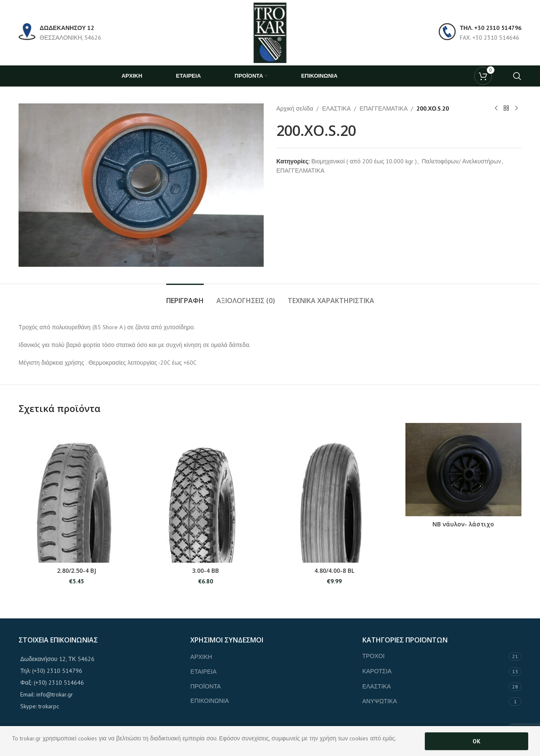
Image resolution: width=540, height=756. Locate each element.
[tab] (185, 297)
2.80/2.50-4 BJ (77, 570)
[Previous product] (496, 108)
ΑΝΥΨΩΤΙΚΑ (380, 701)
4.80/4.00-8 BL (334, 570)
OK (477, 741)
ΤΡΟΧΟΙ (374, 656)
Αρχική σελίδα (295, 108)
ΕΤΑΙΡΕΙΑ (203, 672)
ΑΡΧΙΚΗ (201, 657)
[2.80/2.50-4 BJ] (77, 493)
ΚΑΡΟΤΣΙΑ (377, 671)
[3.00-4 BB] (206, 493)
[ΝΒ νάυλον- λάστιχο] (464, 469)
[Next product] (516, 108)
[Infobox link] (60, 33)
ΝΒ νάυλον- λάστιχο (463, 524)
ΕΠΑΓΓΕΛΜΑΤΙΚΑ (383, 108)
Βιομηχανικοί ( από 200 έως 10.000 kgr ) (364, 161)
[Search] (517, 76)
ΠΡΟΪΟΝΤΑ (205, 686)
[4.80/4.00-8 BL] (335, 493)
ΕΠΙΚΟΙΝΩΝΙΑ (209, 701)
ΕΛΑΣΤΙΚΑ (336, 108)
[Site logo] (270, 32)
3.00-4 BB (205, 570)
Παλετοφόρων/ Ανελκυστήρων (461, 161)
